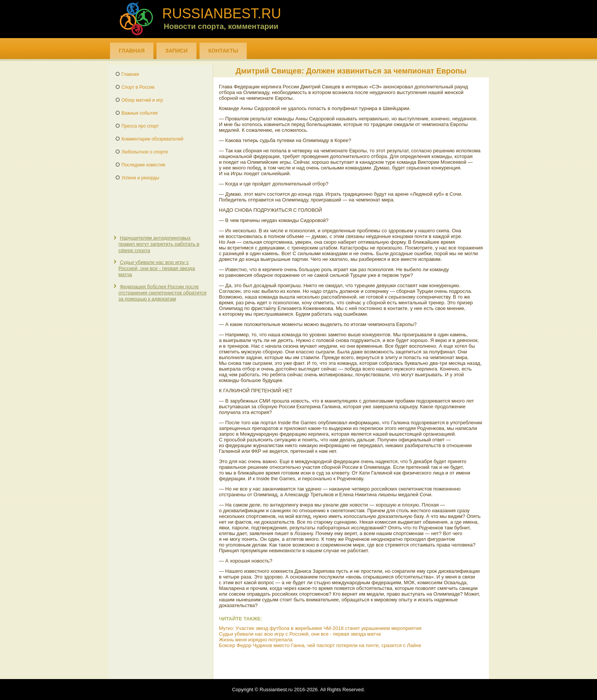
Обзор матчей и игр (142, 100)
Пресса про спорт (140, 126)
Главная (132, 51)
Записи (176, 51)
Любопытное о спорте (145, 152)
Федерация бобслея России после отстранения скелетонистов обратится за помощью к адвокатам (163, 293)
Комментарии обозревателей (152, 139)
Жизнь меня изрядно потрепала (256, 640)
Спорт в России (138, 87)
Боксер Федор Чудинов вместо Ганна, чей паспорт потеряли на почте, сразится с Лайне (320, 645)
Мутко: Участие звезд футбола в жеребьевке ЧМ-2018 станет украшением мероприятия (320, 628)
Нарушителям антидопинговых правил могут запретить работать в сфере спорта (159, 244)
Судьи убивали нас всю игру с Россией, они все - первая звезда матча (157, 268)
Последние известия (143, 165)
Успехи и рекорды (140, 178)
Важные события (140, 113)
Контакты (223, 51)
